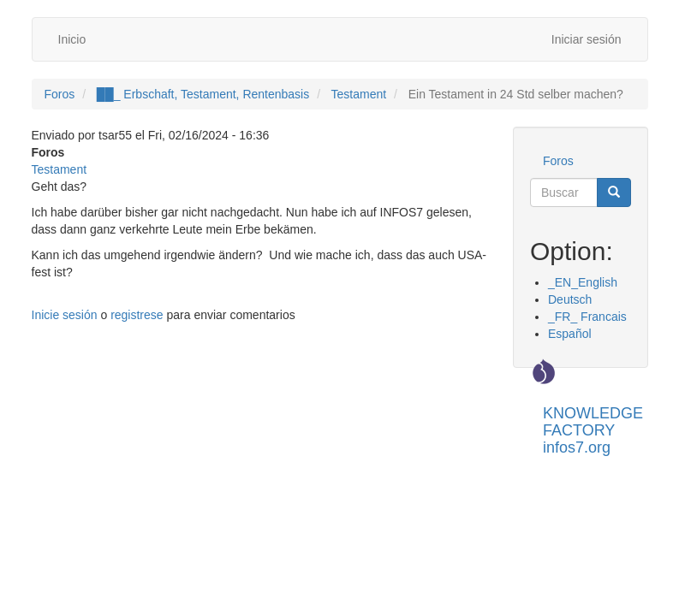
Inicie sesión (65, 315)
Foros (60, 94)
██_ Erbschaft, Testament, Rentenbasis (203, 94)
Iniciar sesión (587, 39)
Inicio (72, 39)
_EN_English (583, 282)
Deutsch (570, 299)
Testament (359, 94)
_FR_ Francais (587, 317)
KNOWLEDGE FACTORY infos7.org (593, 420)
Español (570, 334)
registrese (137, 315)
